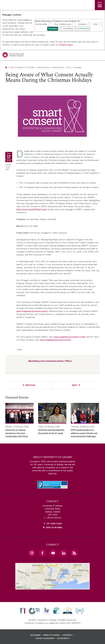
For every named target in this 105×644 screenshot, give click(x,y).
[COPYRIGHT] (69, 635)
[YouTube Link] (53, 553)
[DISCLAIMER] (37, 635)
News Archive (58, 67)
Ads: (96, 24)
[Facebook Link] (42, 553)
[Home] (6, 67)
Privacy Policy (66, 45)
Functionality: (41, 24)
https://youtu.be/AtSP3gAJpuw (31, 209)
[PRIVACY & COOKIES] (53, 635)
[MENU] (100, 5)
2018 (68, 67)
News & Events (44, 67)
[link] (23, 611)
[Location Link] (53, 587)
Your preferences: (63, 24)
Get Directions (54, 524)
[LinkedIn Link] (64, 553)
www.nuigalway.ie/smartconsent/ (55, 340)
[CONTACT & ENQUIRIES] (46, 638)
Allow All (54, 29)
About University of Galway (23, 67)
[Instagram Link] (32, 553)
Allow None (68, 29)
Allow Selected (83, 29)
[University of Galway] (13, 55)
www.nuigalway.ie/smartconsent (32, 311)
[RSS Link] (74, 553)
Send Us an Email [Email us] (54, 527)
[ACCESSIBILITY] (63, 638)
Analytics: (82, 24)
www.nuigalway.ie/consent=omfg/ (70, 337)
